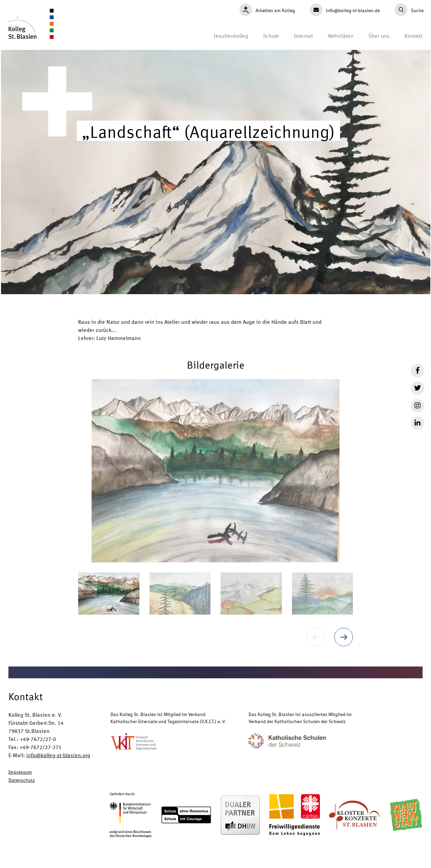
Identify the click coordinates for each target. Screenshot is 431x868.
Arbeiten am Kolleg (267, 10)
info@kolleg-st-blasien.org (58, 755)
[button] (215, 471)
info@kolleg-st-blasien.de (345, 10)
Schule (271, 36)
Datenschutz (22, 780)
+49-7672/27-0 (38, 739)
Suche (409, 10)
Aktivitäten (341, 36)
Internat (303, 36)
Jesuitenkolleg (231, 36)
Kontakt (413, 36)
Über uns (379, 36)
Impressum (20, 772)
